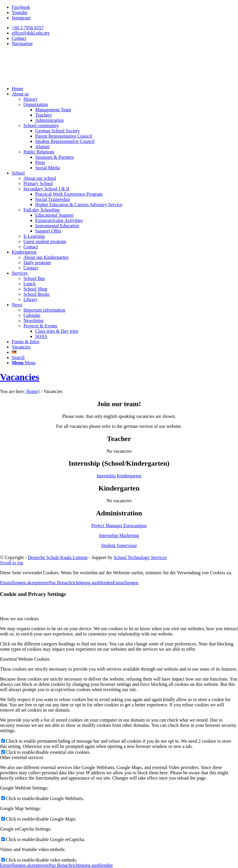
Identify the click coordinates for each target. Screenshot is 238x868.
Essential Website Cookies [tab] (25, 659)
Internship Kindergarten (119, 476)
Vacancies (20, 377)
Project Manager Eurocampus (119, 526)
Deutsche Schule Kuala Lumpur (58, 557)
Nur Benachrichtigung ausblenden (81, 583)
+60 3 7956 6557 (28, 28)
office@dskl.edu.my (31, 33)
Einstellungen (125, 583)
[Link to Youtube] (20, 12)
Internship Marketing (119, 535)
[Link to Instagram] (21, 18)
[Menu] (24, 363)
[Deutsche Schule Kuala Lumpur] (44, 79)
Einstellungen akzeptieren (24, 583)
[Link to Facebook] (21, 7)
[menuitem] (125, 28)
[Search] (18, 357)
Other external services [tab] (22, 757)
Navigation (22, 43)
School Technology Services (140, 557)
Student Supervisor (119, 545)
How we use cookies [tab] (19, 619)
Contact (19, 38)
